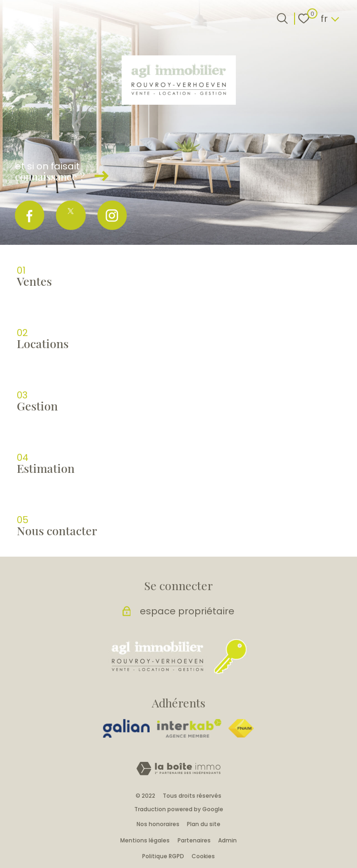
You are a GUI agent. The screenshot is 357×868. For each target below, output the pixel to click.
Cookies (203, 856)
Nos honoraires (158, 824)
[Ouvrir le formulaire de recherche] (282, 18)
